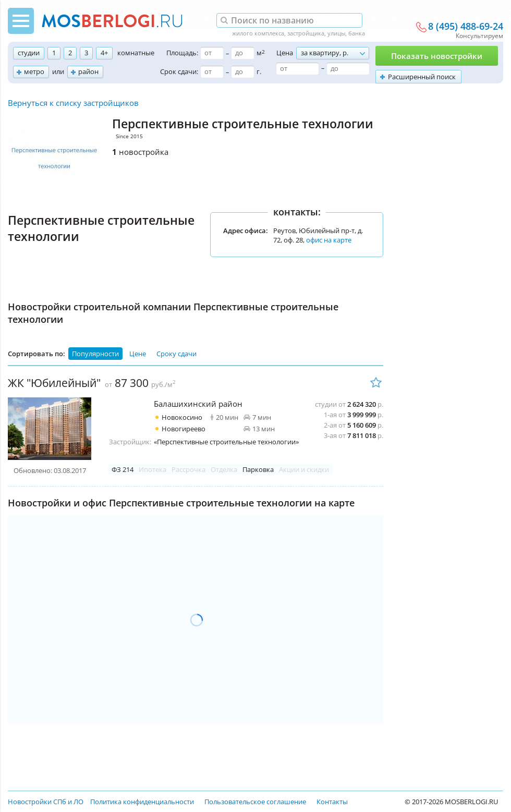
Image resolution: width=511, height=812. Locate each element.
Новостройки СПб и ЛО (46, 802)
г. (259, 71)
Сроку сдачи (177, 354)
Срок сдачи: (179, 71)
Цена (285, 53)
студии (29, 53)
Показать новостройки (437, 56)
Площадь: (182, 53)
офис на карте (329, 240)
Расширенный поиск (422, 77)
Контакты (332, 802)
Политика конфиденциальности (142, 802)
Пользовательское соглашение (255, 802)
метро (34, 71)
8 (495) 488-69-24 (466, 27)
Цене (138, 354)
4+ (104, 53)
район (88, 71)
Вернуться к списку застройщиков (73, 103)
